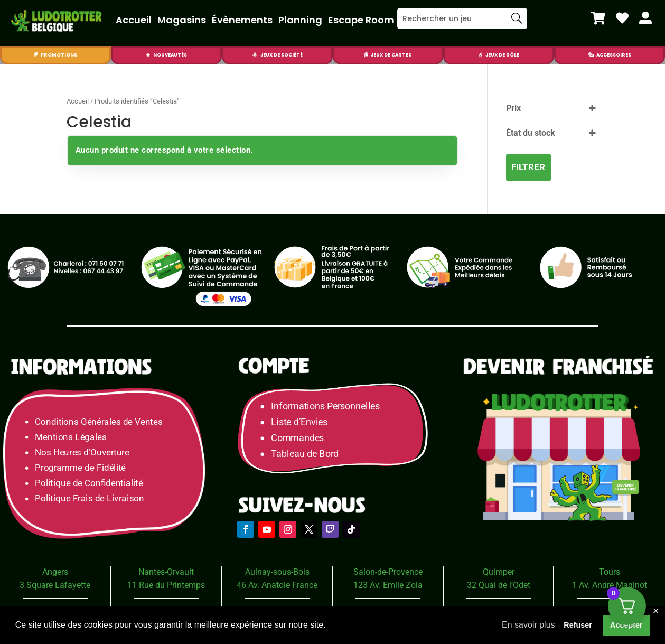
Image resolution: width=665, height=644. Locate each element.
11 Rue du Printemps (166, 585)
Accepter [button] (626, 625)
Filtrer (528, 167)
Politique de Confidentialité (89, 483)
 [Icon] (480, 55)
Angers (55, 572)
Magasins (182, 20)
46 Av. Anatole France (277, 585)
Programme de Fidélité (80, 468)
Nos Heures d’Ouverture (82, 452)
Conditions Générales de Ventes (99, 421)
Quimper (499, 572)
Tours (610, 572)
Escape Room (361, 20)
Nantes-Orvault (166, 572)
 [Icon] (36, 55)
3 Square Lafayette (55, 585)
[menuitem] (598, 18)
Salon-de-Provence (388, 572)
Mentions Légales (71, 437)
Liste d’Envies (303, 422)
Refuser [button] (578, 625)
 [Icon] (255, 55)
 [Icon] (148, 55)
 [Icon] (366, 55)
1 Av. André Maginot (610, 585)
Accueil (134, 20)
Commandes (297, 438)
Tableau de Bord (305, 454)
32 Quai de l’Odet (499, 585)
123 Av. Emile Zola (388, 585)
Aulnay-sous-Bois (277, 572)
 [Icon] (645, 18)
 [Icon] (622, 18)
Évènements (242, 20)
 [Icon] (598, 18)
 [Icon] (591, 55)
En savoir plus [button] (528, 625)
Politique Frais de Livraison (89, 498)
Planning (300, 20)
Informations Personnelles (325, 407)
